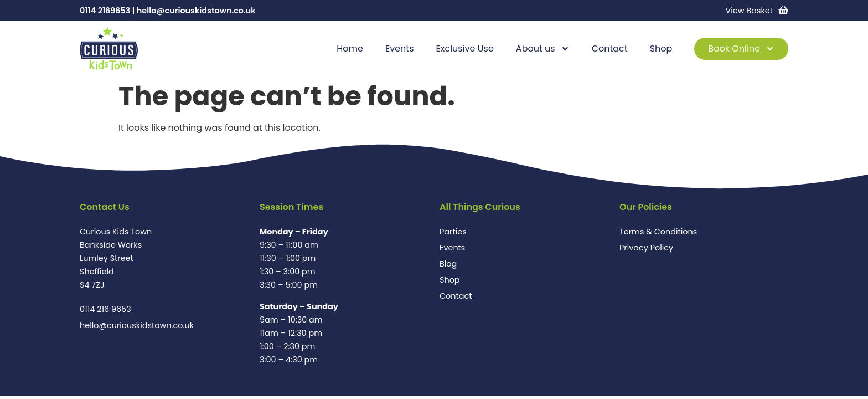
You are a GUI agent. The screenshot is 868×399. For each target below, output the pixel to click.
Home (350, 48)
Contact (610, 48)
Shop (661, 48)
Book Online (741, 49)
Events (400, 48)
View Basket (749, 11)
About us (543, 49)
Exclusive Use (465, 48)
